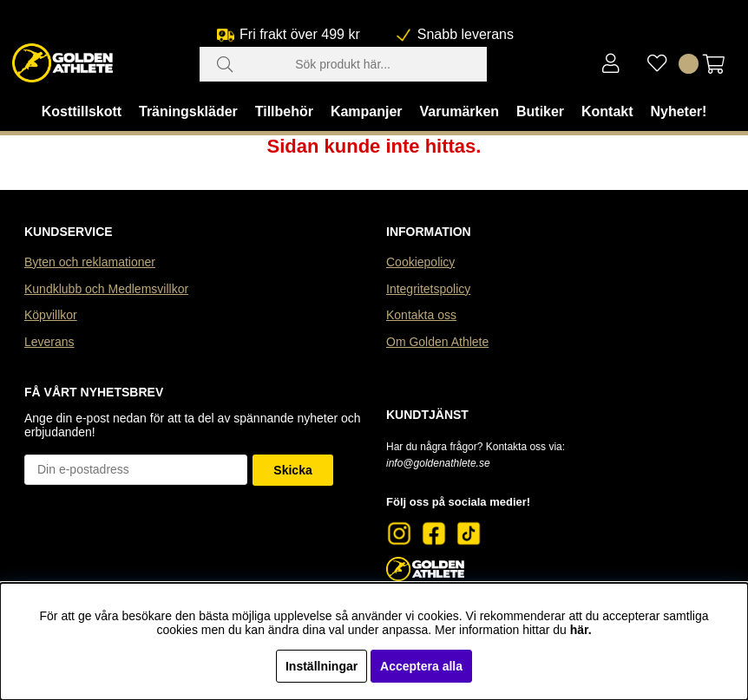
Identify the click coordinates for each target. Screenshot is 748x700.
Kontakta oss (421, 315)
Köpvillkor (51, 315)
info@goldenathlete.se (438, 463)
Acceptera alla (421, 666)
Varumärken (459, 111)
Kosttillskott (82, 111)
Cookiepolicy (420, 262)
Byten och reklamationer (90, 262)
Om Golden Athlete (437, 342)
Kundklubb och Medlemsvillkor (106, 289)
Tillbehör (284, 111)
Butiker (540, 111)
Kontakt (607, 111)
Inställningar (322, 666)
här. (581, 630)
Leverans (49, 342)
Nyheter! (678, 111)
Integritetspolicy (428, 289)
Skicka (292, 470)
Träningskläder (188, 111)
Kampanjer (367, 111)
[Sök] (343, 64)
